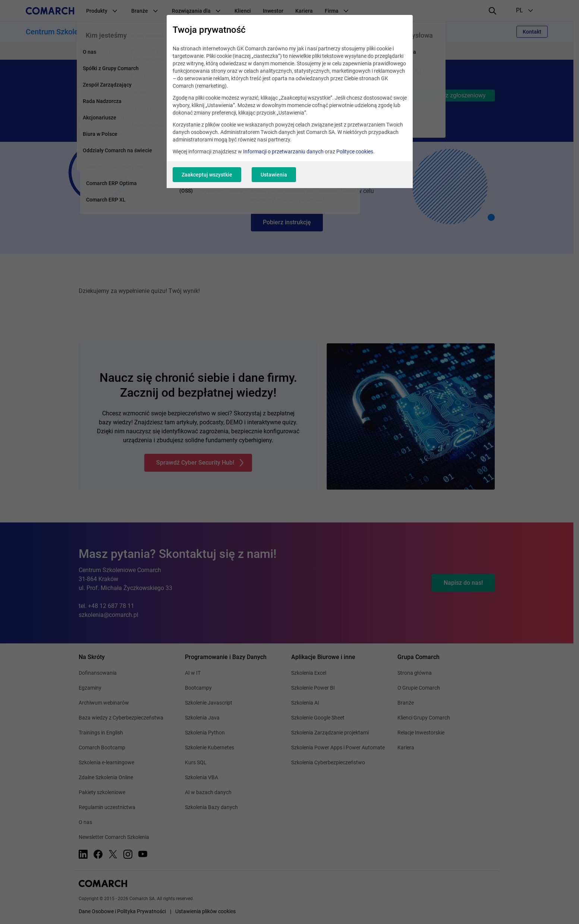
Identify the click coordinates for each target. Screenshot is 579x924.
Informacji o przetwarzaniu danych (283, 152)
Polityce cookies (355, 152)
